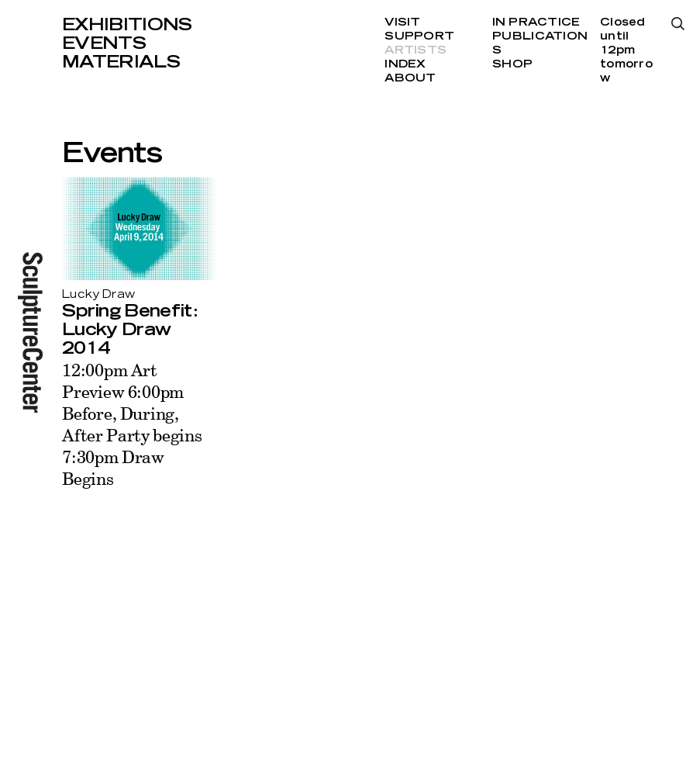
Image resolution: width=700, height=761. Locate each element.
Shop (512, 64)
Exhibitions (127, 25)
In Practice (536, 22)
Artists (416, 50)
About (410, 78)
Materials (121, 62)
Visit (402, 22)
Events (104, 43)
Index (405, 64)
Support (419, 36)
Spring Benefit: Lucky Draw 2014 (129, 330)
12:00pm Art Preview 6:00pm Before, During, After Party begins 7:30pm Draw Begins (132, 424)
